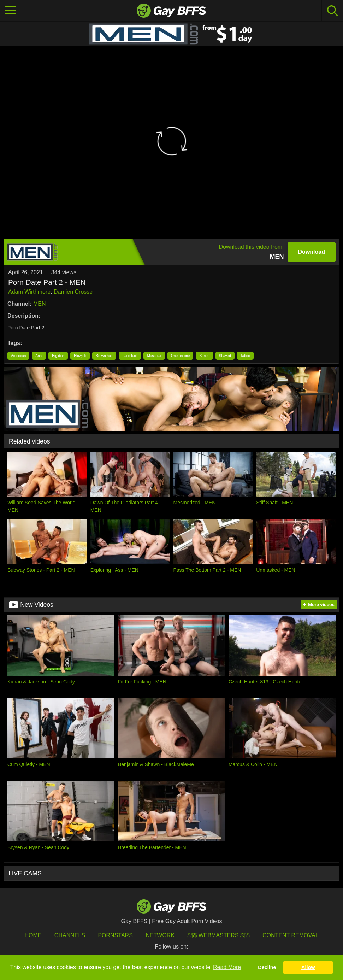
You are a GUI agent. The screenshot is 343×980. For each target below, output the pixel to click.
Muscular (154, 356)
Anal (39, 356)
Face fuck (130, 356)
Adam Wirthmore (29, 292)
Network (160, 935)
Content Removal (291, 935)
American (18, 356)
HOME (33, 935)
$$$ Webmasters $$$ (219, 935)
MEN (40, 304)
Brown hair (104, 356)
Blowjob (80, 356)
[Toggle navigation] (11, 11)
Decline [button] (267, 967)
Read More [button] (227, 967)
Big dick (58, 356)
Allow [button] (308, 967)
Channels (70, 935)
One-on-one (180, 356)
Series (204, 356)
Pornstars (115, 935)
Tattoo (245, 356)
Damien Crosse (73, 292)
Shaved (225, 356)
